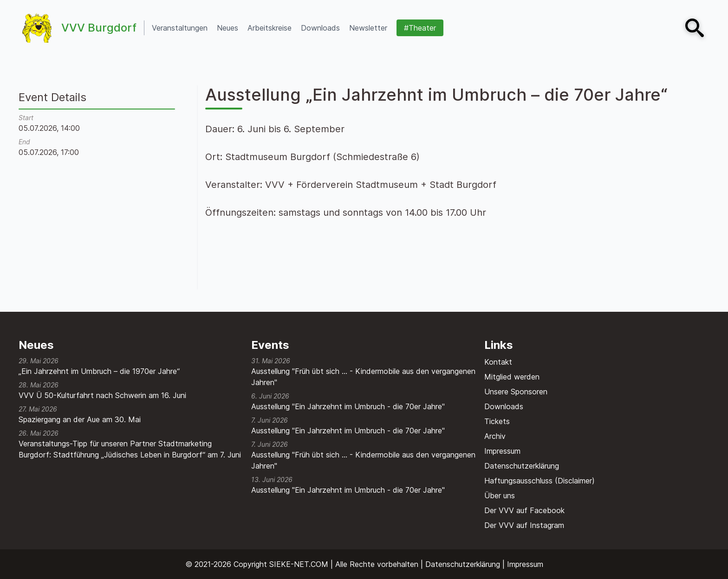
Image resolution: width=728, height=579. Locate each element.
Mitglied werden (512, 377)
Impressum (502, 451)
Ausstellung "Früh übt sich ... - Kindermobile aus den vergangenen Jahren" (363, 377)
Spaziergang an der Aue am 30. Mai (80, 419)
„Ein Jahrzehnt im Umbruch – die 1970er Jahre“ (99, 371)
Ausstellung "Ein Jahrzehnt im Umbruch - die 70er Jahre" (348, 406)
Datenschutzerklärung (522, 466)
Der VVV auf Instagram (524, 525)
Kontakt (498, 362)
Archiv (495, 436)
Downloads (504, 406)
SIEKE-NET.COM (299, 564)
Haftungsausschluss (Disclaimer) (539, 481)
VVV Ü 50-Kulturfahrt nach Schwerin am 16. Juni (102, 395)
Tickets (497, 421)
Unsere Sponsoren (516, 392)
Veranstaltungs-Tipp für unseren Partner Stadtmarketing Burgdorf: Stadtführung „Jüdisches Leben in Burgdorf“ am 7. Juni (130, 449)
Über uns (500, 495)
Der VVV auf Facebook (524, 510)
